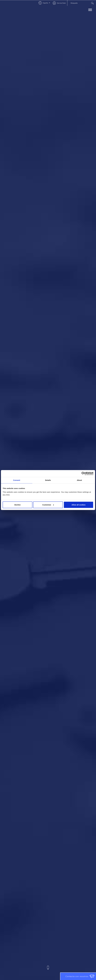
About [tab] (79, 480)
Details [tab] (48, 480)
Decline (17, 505)
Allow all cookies (79, 505)
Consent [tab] (17, 480)
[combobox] (82, 3)
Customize (48, 505)
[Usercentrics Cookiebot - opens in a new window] (83, 474)
